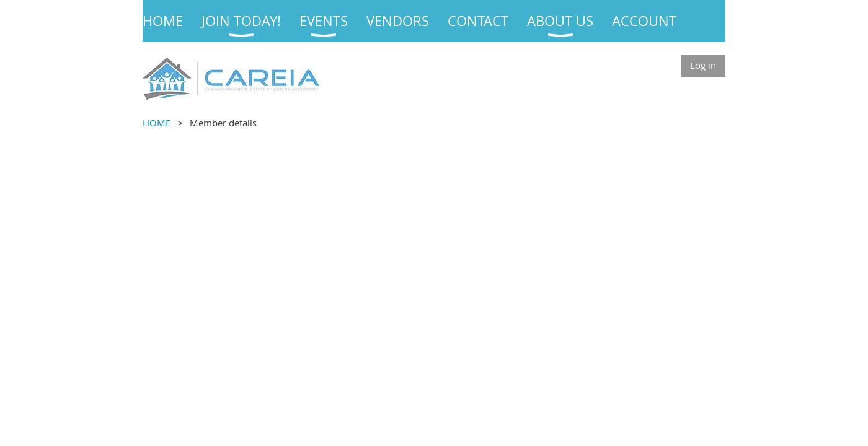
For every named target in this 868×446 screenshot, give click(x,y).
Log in (703, 65)
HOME (157, 123)
